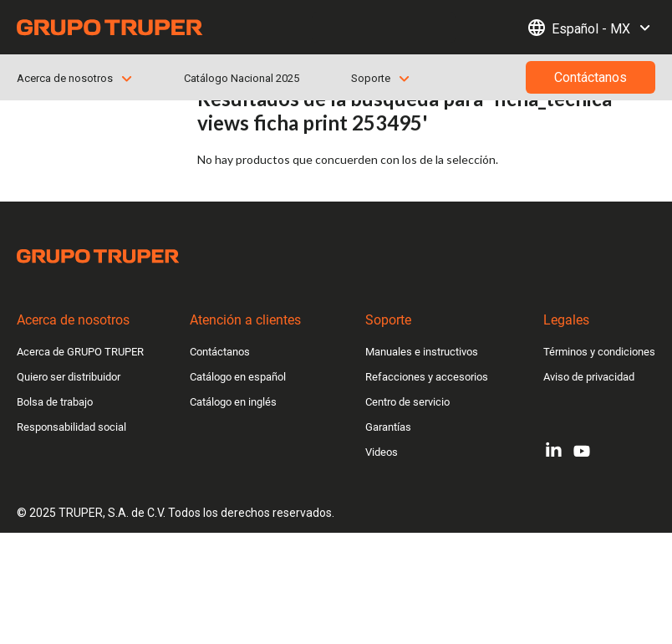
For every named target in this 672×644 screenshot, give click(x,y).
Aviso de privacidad (589, 377)
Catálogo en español (238, 377)
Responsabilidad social (71, 427)
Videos (382, 452)
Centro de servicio (407, 402)
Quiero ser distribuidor (69, 377)
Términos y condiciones (599, 352)
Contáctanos (220, 352)
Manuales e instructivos (422, 352)
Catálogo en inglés (233, 402)
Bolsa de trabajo (55, 402)
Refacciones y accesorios (427, 377)
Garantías (388, 427)
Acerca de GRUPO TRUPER (80, 352)
